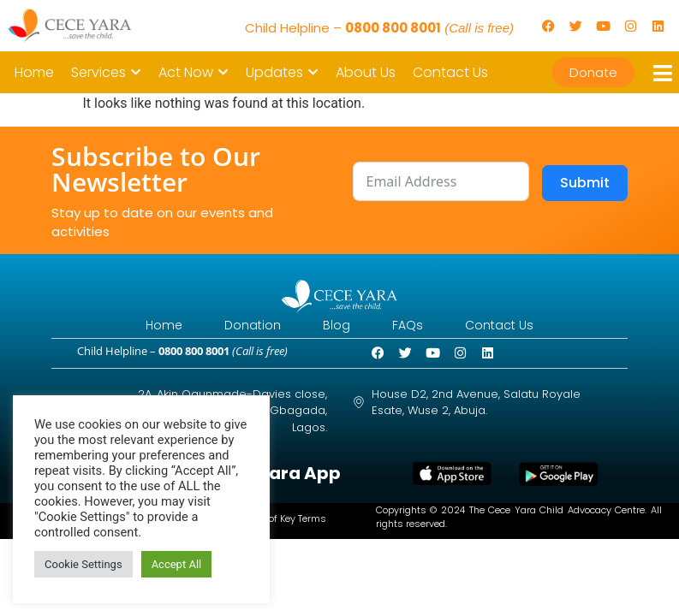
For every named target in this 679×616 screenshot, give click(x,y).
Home (145, 326)
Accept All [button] (177, 564)
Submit (585, 183)
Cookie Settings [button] (83, 564)
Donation (243, 326)
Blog (337, 326)
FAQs (417, 326)
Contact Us (518, 326)
